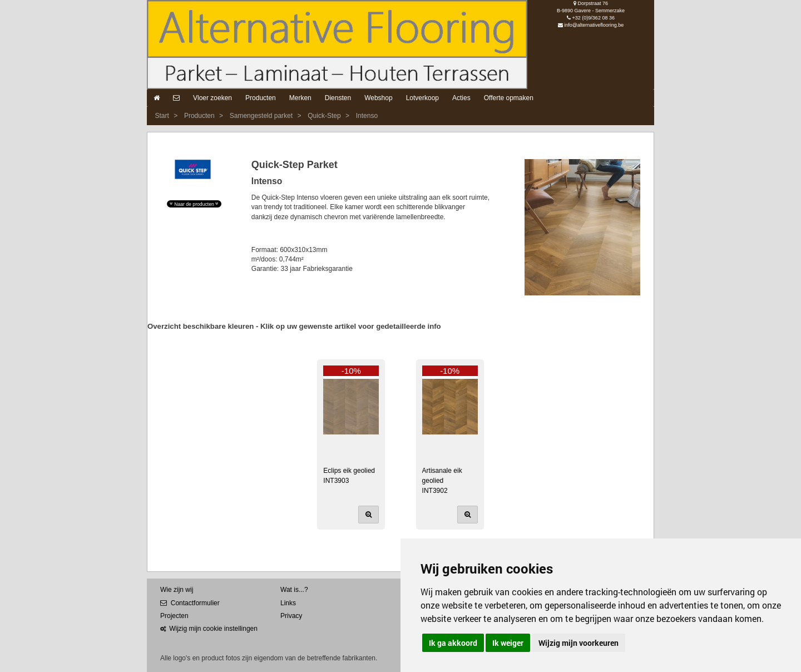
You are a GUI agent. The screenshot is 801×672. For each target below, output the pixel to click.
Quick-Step (324, 116)
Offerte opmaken (509, 98)
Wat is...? (294, 590)
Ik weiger (508, 643)
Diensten (338, 98)
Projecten (174, 616)
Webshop (378, 98)
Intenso (367, 116)
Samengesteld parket (261, 116)
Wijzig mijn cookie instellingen (209, 629)
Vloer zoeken (212, 98)
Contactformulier (190, 603)
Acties (461, 98)
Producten (261, 98)
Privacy (291, 616)
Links (288, 603)
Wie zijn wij (177, 590)
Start (162, 116)
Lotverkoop (422, 98)
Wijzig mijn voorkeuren (578, 643)
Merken (300, 98)
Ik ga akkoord (453, 643)
